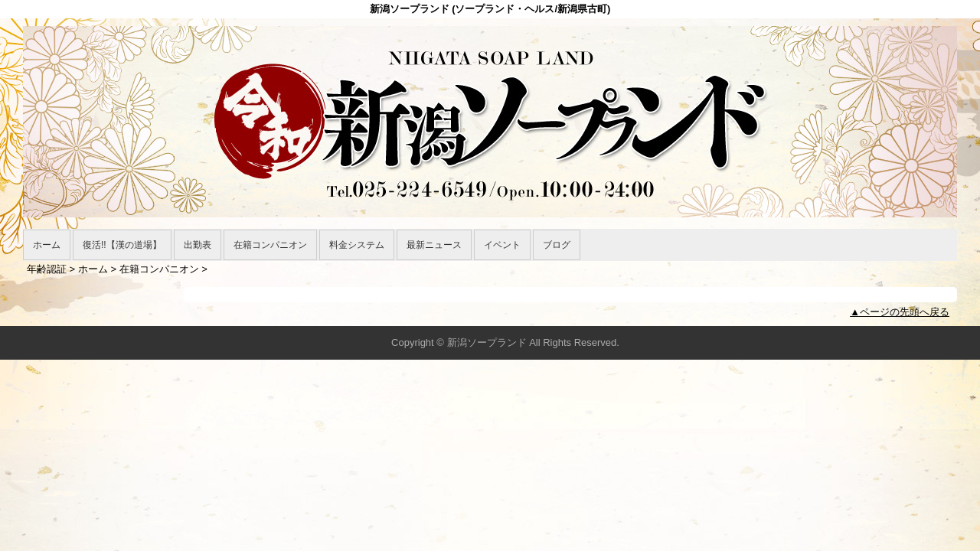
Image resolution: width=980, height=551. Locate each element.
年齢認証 (47, 269)
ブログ (557, 245)
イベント (502, 245)
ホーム (47, 245)
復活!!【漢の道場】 (122, 245)
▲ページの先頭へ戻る (900, 312)
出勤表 (198, 245)
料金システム (357, 245)
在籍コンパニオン (270, 245)
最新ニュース (434, 245)
